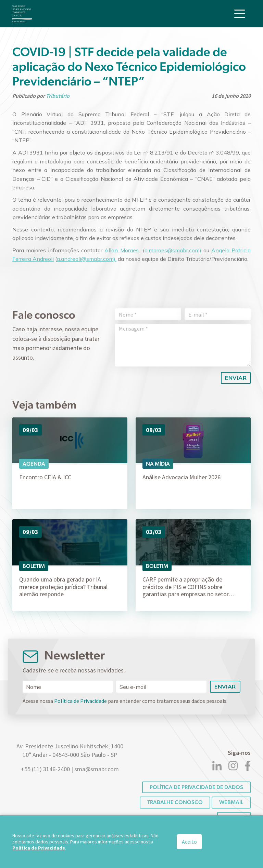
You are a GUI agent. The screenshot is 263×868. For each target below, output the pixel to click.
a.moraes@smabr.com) (173, 250)
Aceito (189, 842)
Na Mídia (158, 464)
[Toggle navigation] (240, 13)
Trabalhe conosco (175, 802)
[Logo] (22, 13)
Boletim (34, 566)
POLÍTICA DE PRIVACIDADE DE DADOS (196, 787)
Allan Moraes (122, 250)
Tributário (58, 96)
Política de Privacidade (80, 701)
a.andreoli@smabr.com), (87, 259)
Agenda (34, 464)
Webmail (231, 802)
